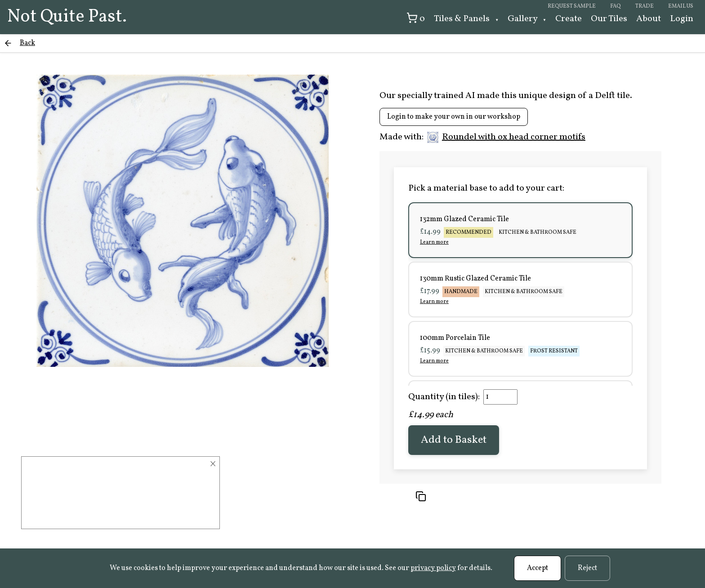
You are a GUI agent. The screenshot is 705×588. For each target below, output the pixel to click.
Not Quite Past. (67, 17)
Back (27, 43)
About (649, 19)
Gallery (523, 19)
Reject (587, 568)
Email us (681, 6)
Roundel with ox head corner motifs (506, 137)
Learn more (434, 242)
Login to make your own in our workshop (454, 117)
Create (569, 19)
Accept (538, 568)
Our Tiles (609, 19)
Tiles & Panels (463, 19)
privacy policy (433, 568)
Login (682, 19)
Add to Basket (454, 440)
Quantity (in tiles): (444, 397)
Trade (645, 6)
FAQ (616, 6)
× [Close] (213, 464)
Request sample (572, 6)
